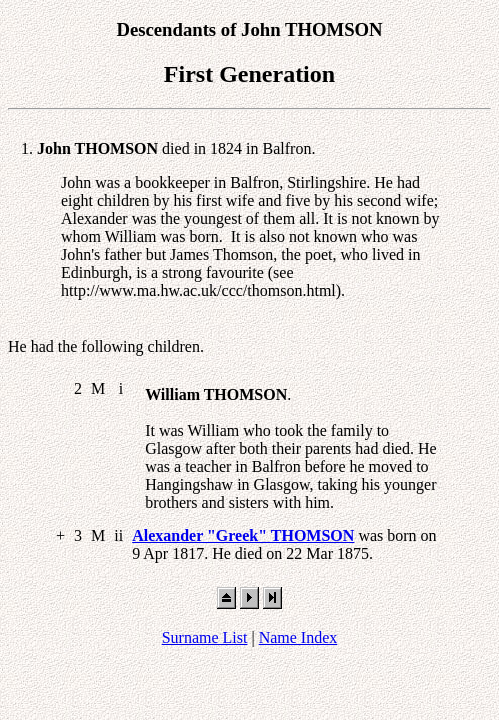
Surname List (205, 637)
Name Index (298, 637)
